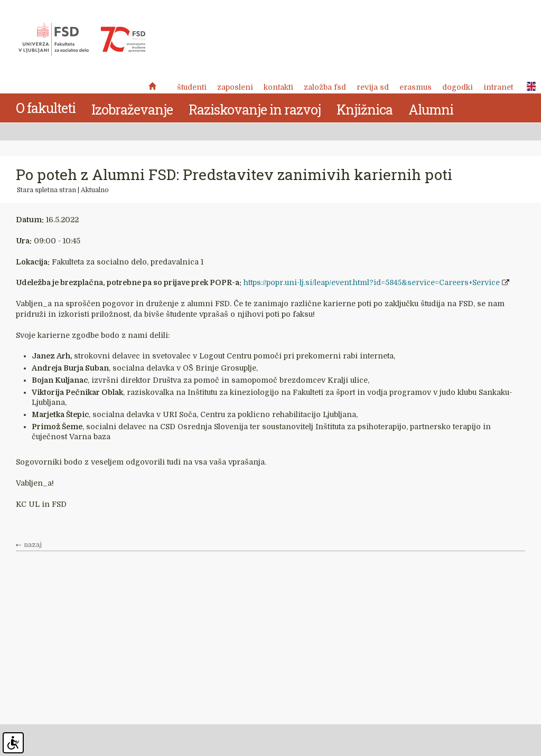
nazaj (33, 545)
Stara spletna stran (46, 190)
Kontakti (278, 87)
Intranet (498, 87)
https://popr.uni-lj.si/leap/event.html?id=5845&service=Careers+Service (372, 282)
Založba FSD (325, 87)
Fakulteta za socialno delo (82, 40)
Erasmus (416, 87)
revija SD (373, 87)
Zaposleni (235, 87)
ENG (528, 87)
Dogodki (458, 87)
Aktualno (95, 190)
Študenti (192, 87)
